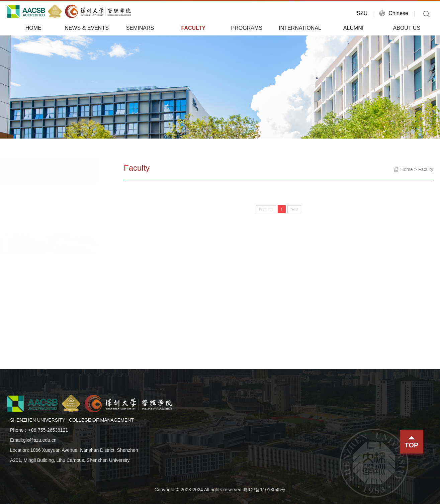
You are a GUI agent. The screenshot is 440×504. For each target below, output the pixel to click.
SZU (362, 13)
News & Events (87, 28)
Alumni (353, 28)
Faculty (194, 28)
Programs (247, 28)
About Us (407, 28)
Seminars (140, 28)
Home (33, 28)
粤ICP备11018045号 (264, 490)
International (300, 28)
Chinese (398, 13)
